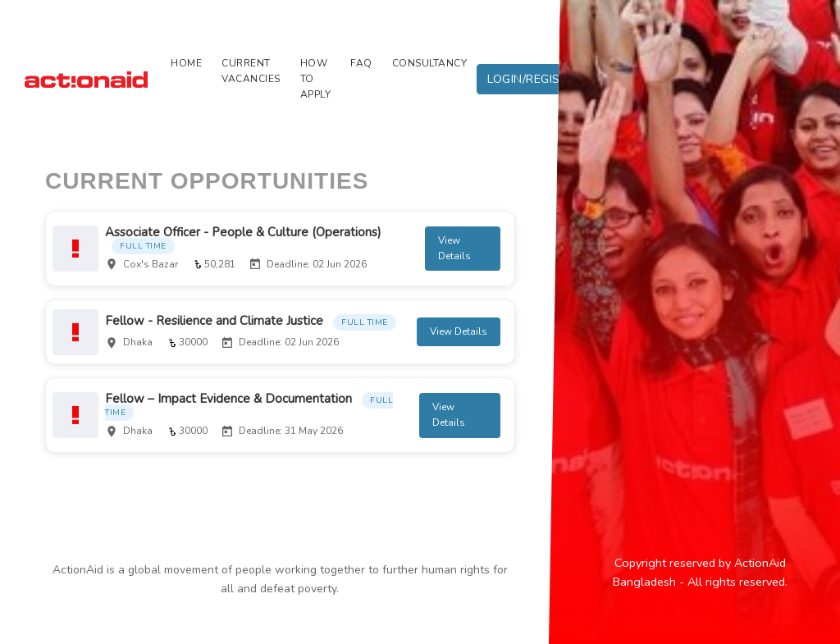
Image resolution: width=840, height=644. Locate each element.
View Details (455, 251)
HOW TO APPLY (316, 79)
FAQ (361, 63)
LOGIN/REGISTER (535, 79)
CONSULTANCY (430, 63)
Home (186, 63)
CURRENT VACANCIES (251, 71)
